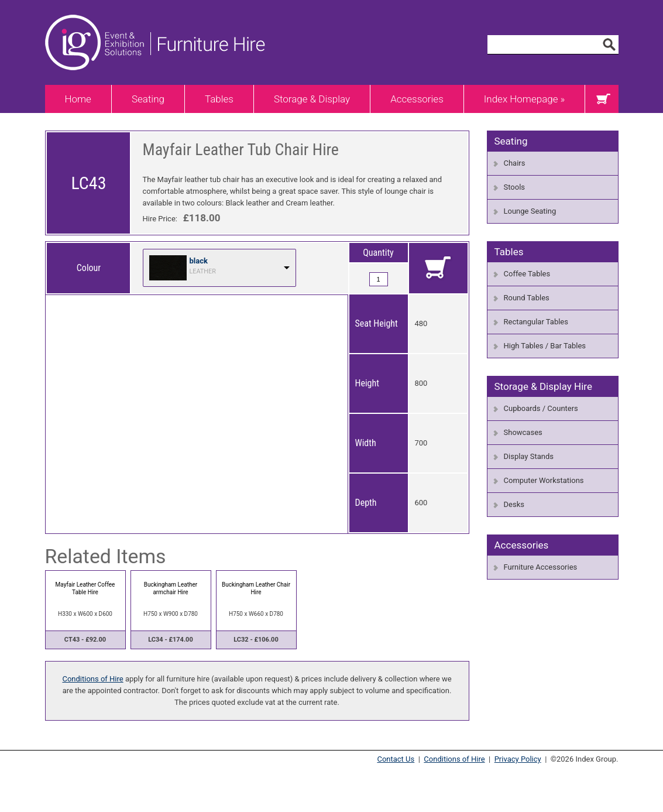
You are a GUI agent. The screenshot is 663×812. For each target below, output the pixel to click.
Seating (148, 99)
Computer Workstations (544, 480)
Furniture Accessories (541, 567)
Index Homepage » (525, 99)
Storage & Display (312, 99)
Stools (515, 187)
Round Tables (527, 298)
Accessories (417, 99)
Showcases (523, 432)
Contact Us (396, 759)
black (199, 261)
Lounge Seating (530, 211)
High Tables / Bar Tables (545, 346)
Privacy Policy (518, 759)
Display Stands (529, 456)
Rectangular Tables (536, 322)
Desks (514, 504)
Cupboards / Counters (541, 408)
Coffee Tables (527, 274)
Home (78, 99)
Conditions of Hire (92, 679)
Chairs (515, 163)
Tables (219, 99)
